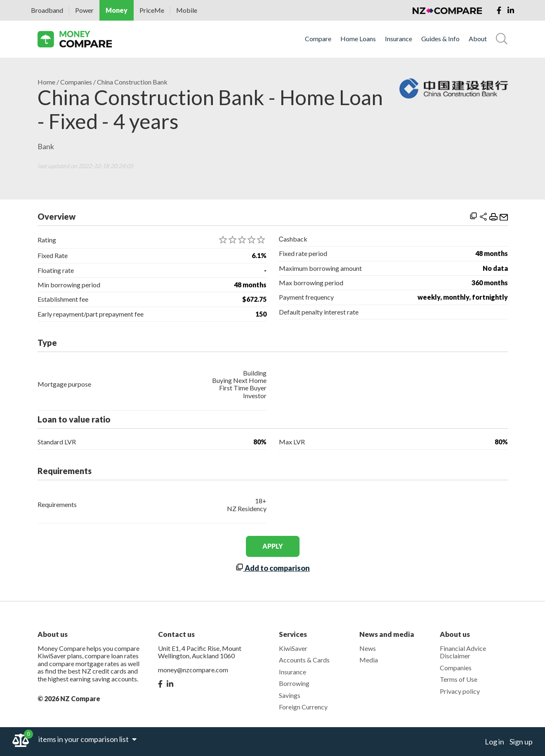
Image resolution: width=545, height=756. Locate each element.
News (368, 648)
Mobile (187, 10)
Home (46, 82)
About (478, 39)
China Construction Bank (132, 82)
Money (117, 10)
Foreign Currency (303, 707)
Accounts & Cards (304, 660)
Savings (290, 695)
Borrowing (294, 683)
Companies (76, 82)
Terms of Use (459, 679)
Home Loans (358, 39)
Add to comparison (273, 568)
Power (84, 10)
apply (273, 546)
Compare (318, 39)
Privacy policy (460, 691)
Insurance (399, 39)
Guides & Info (440, 39)
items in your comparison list (87, 739)
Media (369, 660)
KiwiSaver (293, 648)
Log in (494, 742)
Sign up (521, 742)
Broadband (47, 10)
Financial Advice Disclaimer (463, 652)
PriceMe (152, 10)
